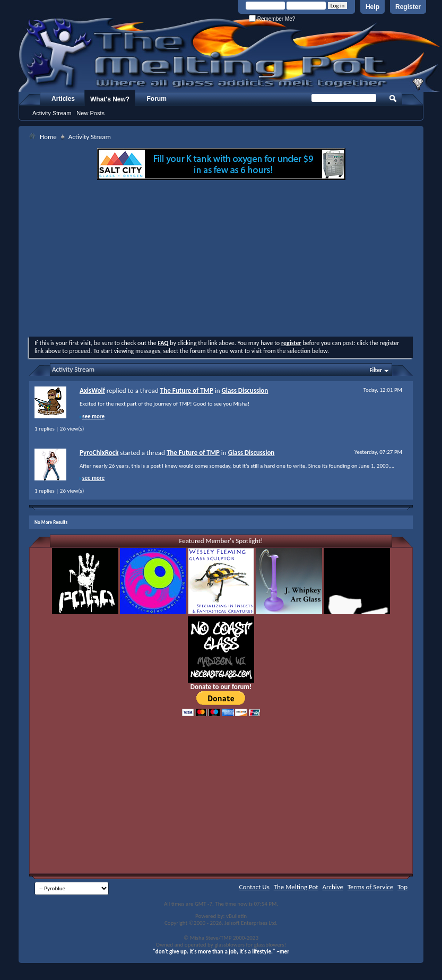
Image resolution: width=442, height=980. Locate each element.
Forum (157, 99)
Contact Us (254, 887)
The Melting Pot (296, 887)
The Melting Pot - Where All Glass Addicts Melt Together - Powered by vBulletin (230, 55)
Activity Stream (52, 113)
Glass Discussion (245, 390)
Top (402, 887)
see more (93, 416)
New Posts (90, 113)
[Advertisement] (221, 260)
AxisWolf (92, 390)
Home (48, 137)
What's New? (110, 99)
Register (408, 7)
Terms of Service (370, 887)
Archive (333, 887)
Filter (376, 370)
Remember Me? (272, 19)
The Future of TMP (187, 390)
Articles (63, 99)
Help (372, 7)
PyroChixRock (99, 453)
